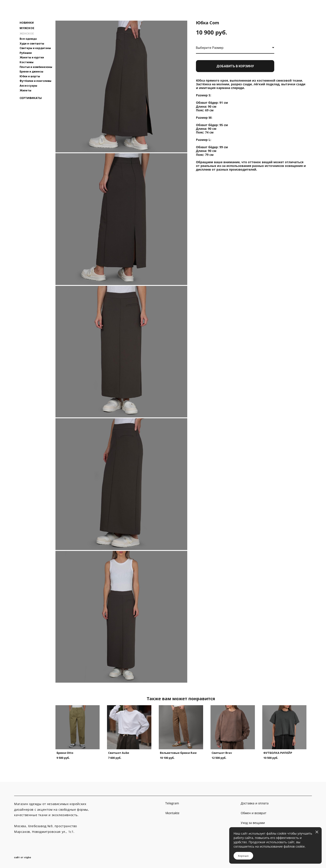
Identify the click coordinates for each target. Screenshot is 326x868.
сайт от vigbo (23, 858)
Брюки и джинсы (31, 72)
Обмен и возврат (254, 813)
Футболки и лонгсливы (35, 81)
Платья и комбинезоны (36, 67)
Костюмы (27, 62)
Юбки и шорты (30, 76)
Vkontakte (172, 813)
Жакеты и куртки (32, 57)
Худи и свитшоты (32, 44)
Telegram (172, 803)
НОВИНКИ (27, 23)
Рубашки (26, 53)
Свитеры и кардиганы (35, 48)
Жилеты (25, 90)
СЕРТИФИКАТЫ (31, 98)
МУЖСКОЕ (27, 28)
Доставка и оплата (255, 803)
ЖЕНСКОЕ (27, 34)
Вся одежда (28, 39)
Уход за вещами (253, 823)
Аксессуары (28, 86)
